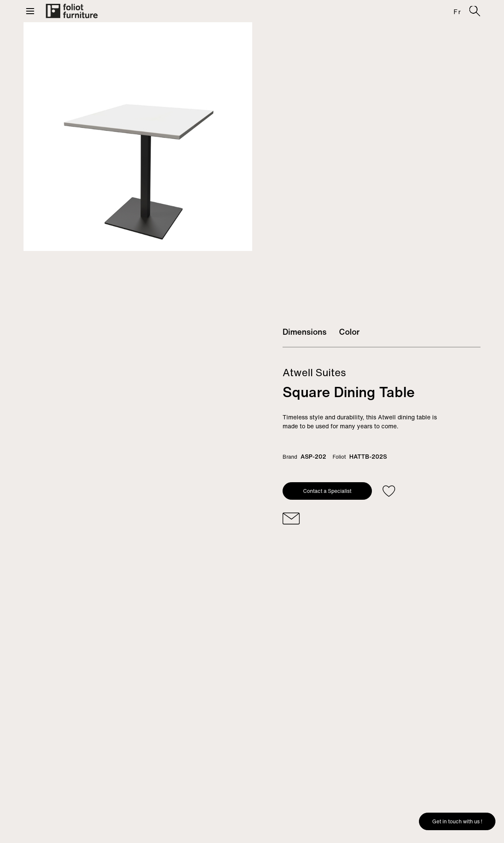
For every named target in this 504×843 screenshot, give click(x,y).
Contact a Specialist (327, 491)
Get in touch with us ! (457, 821)
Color (349, 332)
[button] (30, 11)
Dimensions (305, 332)
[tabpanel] (138, 137)
